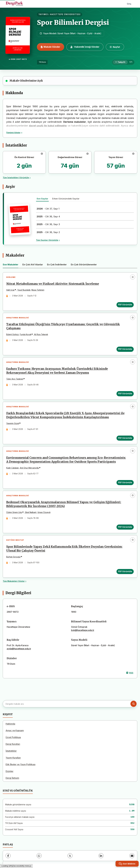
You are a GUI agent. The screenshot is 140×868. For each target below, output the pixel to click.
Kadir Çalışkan (13, 468)
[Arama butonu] (134, 704)
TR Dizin (42, 62)
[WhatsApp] (39, 856)
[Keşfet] (115, 47)
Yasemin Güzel (13, 424)
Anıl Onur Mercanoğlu (29, 468)
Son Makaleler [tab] (11, 265)
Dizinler (10, 772)
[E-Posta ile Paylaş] (132, 856)
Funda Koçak (26, 335)
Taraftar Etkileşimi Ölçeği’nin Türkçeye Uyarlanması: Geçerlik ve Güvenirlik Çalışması (63, 326)
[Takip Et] (120, 62)
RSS (130, 673)
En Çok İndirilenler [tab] (57, 265)
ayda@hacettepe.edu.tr (19, 649)
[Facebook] (8, 856)
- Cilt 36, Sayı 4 (48, 216)
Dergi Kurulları (13, 745)
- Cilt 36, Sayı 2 (48, 232)
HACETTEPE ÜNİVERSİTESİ (65, 14)
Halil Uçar (10, 290)
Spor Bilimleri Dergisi (73, 22)
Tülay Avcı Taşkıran (15, 379)
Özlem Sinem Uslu (14, 513)
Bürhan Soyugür (13, 558)
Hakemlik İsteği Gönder (85, 47)
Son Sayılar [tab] (42, 199)
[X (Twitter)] (70, 856)
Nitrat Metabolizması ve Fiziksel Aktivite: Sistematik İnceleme (53, 284)
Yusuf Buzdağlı (24, 290)
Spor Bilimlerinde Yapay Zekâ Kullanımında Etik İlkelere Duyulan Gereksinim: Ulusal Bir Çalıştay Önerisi (64, 549)
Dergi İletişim (12, 779)
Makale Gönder (51, 47)
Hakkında (10, 724)
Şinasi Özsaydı (44, 513)
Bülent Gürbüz (13, 335)
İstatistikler (11, 752)
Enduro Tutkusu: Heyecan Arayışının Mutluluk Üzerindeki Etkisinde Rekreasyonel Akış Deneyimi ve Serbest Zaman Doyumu (57, 371)
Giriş (129, 4)
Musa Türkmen (38, 290)
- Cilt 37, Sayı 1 (48, 209)
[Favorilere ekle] (133, 277)
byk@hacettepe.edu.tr (83, 631)
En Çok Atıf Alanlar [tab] (33, 265)
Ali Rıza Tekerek (41, 335)
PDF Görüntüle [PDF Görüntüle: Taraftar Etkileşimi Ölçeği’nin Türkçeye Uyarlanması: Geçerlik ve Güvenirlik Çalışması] (125, 349)
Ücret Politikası (13, 738)
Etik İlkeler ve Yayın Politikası (21, 765)
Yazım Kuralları (13, 758)
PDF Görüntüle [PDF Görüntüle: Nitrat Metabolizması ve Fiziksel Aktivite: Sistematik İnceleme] (125, 305)
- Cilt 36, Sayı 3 (48, 224)
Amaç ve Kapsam (15, 731)
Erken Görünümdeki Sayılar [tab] (66, 199)
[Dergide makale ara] (70, 704)
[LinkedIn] (101, 856)
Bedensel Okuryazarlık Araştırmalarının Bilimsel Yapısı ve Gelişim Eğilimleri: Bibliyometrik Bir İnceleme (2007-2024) (64, 505)
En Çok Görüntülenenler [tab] (84, 265)
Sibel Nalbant (31, 513)
